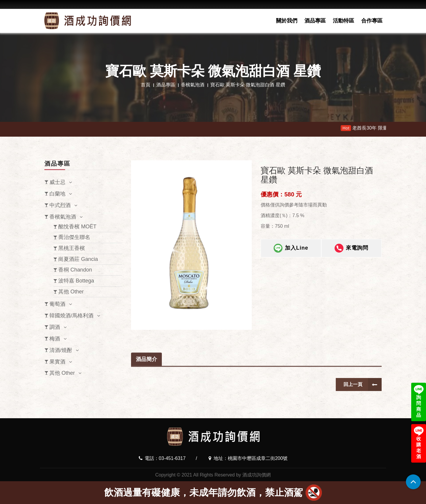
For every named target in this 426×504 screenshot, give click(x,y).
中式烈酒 (60, 205)
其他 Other (71, 292)
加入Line (291, 252)
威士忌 (57, 182)
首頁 (146, 85)
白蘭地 (57, 194)
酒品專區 (315, 21)
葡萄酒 (57, 304)
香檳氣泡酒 (193, 85)
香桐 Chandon (75, 270)
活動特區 (343, 21)
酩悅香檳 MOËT (77, 227)
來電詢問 (351, 252)
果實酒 (57, 362)
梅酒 (55, 339)
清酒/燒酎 (61, 350)
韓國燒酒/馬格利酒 (71, 316)
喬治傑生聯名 (74, 237)
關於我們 (287, 21)
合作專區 (372, 21)
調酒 (55, 327)
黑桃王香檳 (72, 248)
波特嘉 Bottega (76, 281)
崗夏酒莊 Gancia (78, 259)
